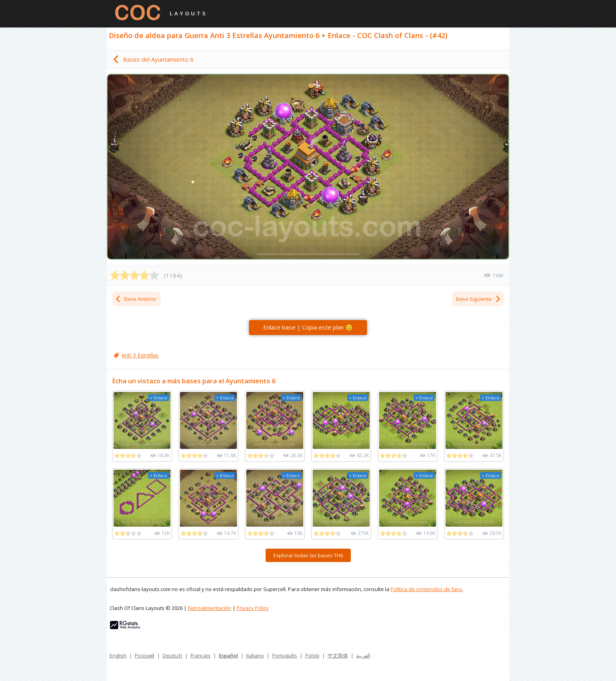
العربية (363, 655)
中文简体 (338, 655)
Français (201, 655)
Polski (312, 655)
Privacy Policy (253, 608)
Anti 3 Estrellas (140, 355)
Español (228, 655)
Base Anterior (136, 299)
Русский (145, 655)
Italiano (255, 655)
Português (285, 655)
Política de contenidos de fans (426, 589)
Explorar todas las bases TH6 (308, 555)
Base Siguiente (479, 299)
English (118, 655)
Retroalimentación (210, 608)
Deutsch (172, 655)
